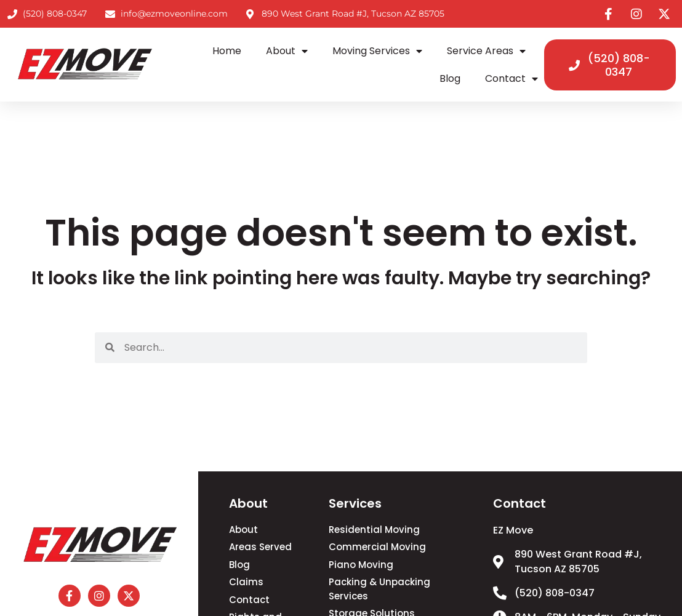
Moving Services (377, 51)
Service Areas (486, 51)
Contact (511, 79)
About (287, 51)
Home (227, 51)
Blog (450, 78)
